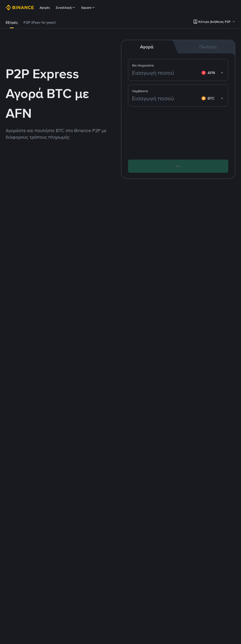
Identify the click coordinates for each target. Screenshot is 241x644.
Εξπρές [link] (12, 22)
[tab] (12, 23)
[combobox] (213, 73)
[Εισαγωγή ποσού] (166, 73)
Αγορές (45, 8)
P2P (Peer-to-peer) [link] (40, 22)
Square (88, 8)
